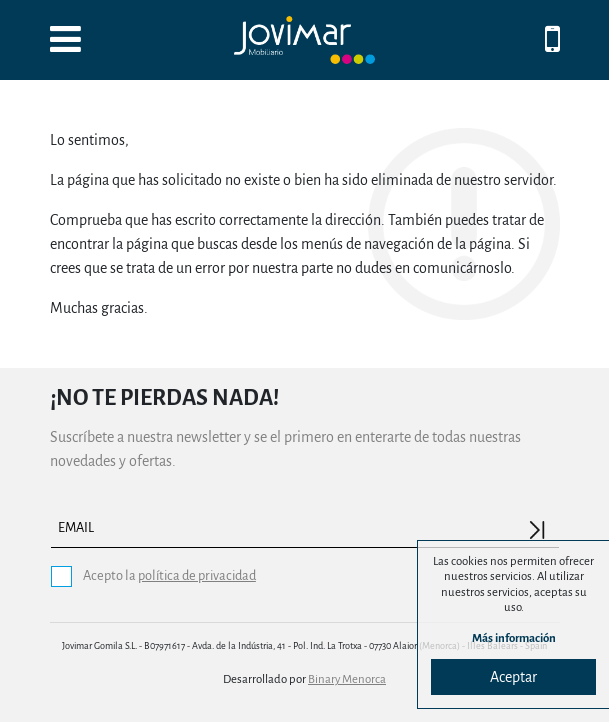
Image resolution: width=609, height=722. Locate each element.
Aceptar (513, 677)
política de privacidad (197, 575)
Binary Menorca (347, 679)
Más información (514, 638)
